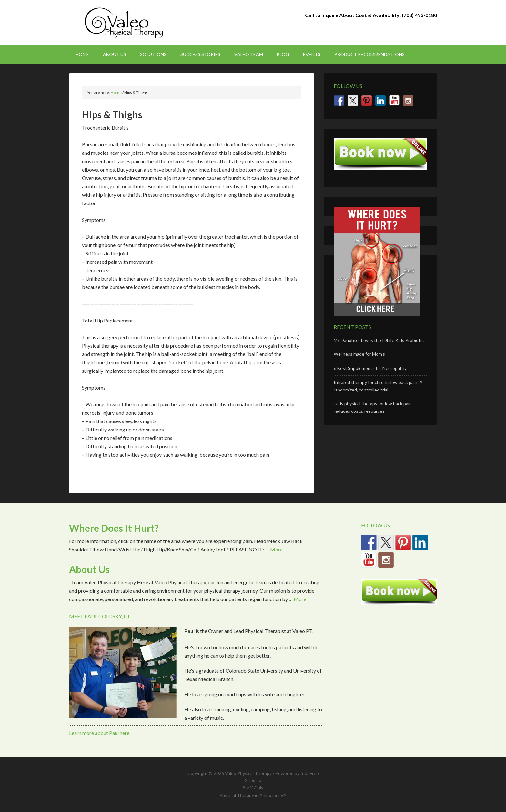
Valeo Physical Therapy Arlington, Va (124, 23)
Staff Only (253, 788)
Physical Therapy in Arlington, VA (253, 795)
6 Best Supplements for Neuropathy (370, 368)
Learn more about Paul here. (100, 733)
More (276, 549)
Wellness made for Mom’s (359, 354)
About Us (89, 569)
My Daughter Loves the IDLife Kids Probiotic (379, 340)
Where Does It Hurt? (114, 528)
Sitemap (253, 780)
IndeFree (310, 773)
